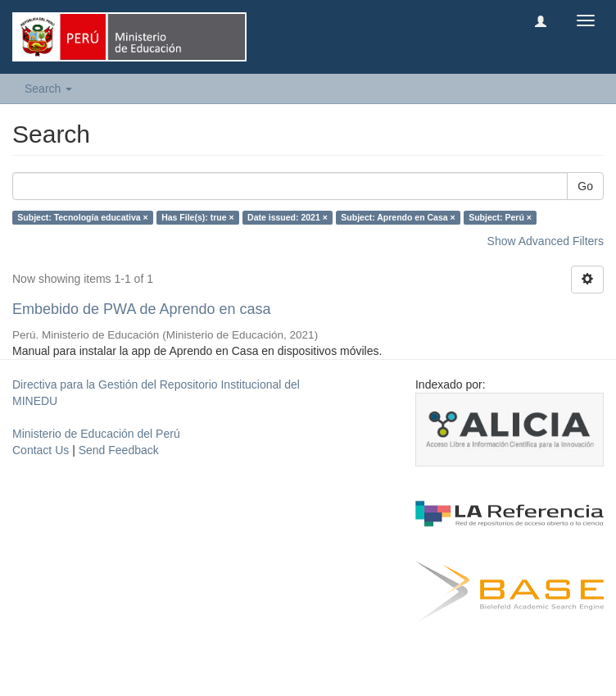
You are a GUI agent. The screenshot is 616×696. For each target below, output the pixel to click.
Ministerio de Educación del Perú (96, 434)
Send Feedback (119, 450)
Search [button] (48, 89)
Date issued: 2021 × (288, 217)
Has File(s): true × (197, 217)
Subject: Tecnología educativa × (82, 217)
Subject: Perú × (500, 217)
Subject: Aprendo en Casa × (398, 217)
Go (585, 186)
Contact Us (41, 450)
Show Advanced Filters (546, 241)
